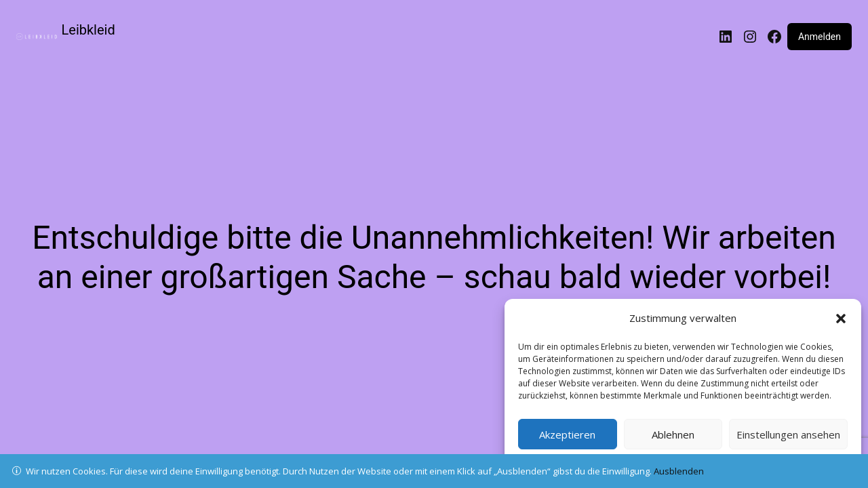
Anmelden (820, 37)
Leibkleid (88, 30)
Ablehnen (673, 434)
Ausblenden (679, 471)
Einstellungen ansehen (788, 434)
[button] (841, 319)
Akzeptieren (567, 434)
